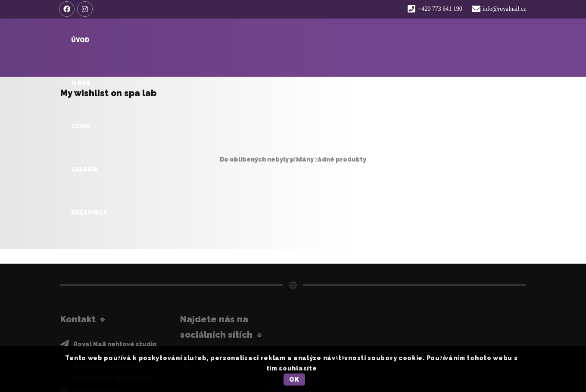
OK (294, 380)
